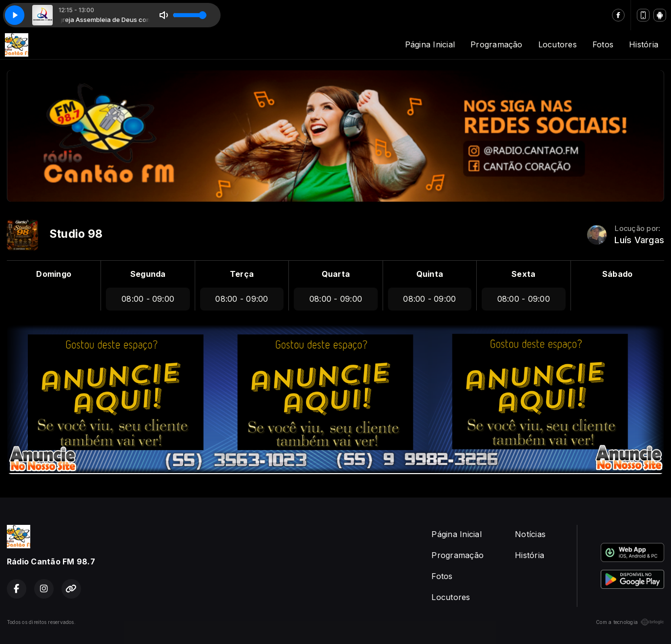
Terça (242, 274)
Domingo (54, 274)
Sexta (523, 274)
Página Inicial (430, 44)
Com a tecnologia (630, 622)
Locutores (558, 44)
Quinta (430, 274)
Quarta (336, 274)
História (644, 44)
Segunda (148, 274)
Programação (497, 44)
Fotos (603, 44)
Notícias (530, 534)
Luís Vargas (639, 240)
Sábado (617, 274)
